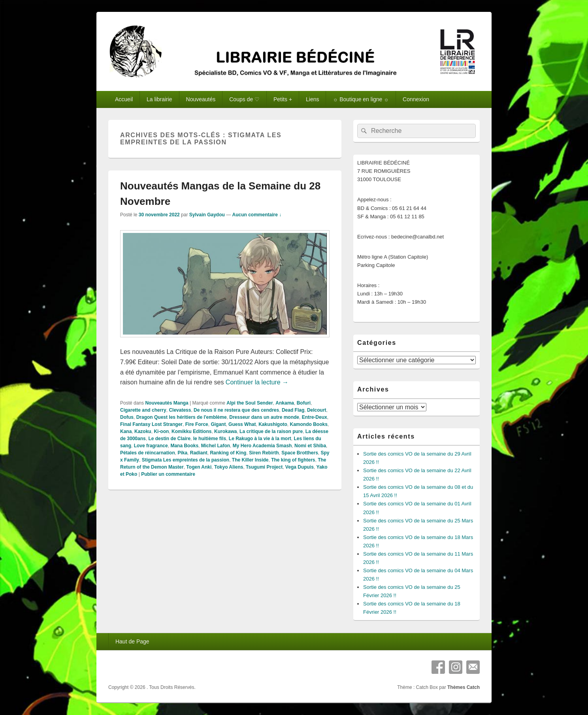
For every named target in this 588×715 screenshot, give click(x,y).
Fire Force (197, 424)
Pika (182, 453)
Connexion (416, 99)
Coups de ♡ (244, 99)
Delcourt (317, 410)
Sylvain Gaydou (207, 215)
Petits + (283, 99)
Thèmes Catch (464, 687)
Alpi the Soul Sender (250, 403)
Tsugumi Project (264, 467)
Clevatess (180, 410)
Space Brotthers (300, 453)
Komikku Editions (191, 431)
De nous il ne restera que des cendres (236, 410)
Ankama (285, 403)
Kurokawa (225, 431)
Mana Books (184, 446)
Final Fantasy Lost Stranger (151, 424)
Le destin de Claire (169, 439)
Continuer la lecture (257, 382)
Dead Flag (293, 410)
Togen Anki (199, 467)
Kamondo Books (308, 424)
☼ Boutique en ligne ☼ (361, 99)
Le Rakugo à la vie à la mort (260, 439)
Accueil (124, 99)
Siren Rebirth (264, 453)
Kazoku (143, 431)
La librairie (159, 99)
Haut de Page (132, 641)
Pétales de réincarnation (148, 453)
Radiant (199, 453)
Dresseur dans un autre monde (264, 417)
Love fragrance (151, 446)
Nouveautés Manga (167, 403)
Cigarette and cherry (143, 410)
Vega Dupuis (300, 467)
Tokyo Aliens (229, 467)
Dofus (127, 417)
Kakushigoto (273, 424)
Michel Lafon (216, 446)
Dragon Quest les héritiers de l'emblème (182, 417)
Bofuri (304, 403)
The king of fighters (293, 460)
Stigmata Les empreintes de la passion (186, 460)
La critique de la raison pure (271, 431)
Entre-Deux (315, 417)
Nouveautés (201, 99)
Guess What (242, 424)
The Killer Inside (250, 460)
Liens (312, 99)
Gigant (218, 424)
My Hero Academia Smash (262, 446)
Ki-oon (161, 431)
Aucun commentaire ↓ (257, 215)
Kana (126, 431)
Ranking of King (228, 453)
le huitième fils (210, 439)
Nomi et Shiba (310, 446)
